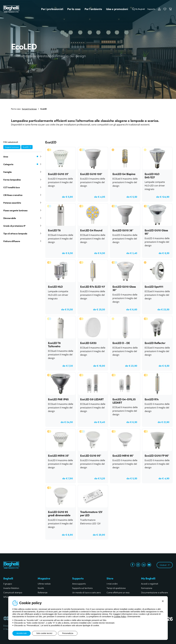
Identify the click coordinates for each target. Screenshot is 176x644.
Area (23, 156)
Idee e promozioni (117, 9)
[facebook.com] (133, 565)
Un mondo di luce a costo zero (86, 592)
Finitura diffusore (23, 241)
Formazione (147, 588)
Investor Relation (11, 588)
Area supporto (79, 584)
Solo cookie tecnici (44, 633)
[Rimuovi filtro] (30, 147)
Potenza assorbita (23, 203)
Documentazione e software (154, 592)
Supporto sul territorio (82, 588)
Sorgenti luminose (29, 109)
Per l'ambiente (93, 9)
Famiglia (23, 172)
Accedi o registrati (150, 584)
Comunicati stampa (13, 592)
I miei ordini (112, 584)
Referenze (42, 592)
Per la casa (74, 9)
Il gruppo (8, 584)
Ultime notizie (44, 584)
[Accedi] (159, 9)
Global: (165, 565)
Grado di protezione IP (23, 226)
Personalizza (68, 633)
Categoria (23, 164)
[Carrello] (171, 9)
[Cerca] (134, 9)
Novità (41, 588)
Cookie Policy (120, 616)
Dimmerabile (23, 218)
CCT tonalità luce (23, 187)
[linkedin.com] (144, 565)
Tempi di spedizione (116, 588)
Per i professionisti (52, 9)
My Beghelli (140, 9)
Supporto (151, 9)
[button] (165, 9)
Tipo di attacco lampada (23, 233)
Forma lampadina (23, 180)
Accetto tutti (22, 633)
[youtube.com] (149, 565)
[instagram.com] (138, 565)
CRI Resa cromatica (23, 195)
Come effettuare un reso (118, 592)
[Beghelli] (11, 9)
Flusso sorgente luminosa (23, 210)
